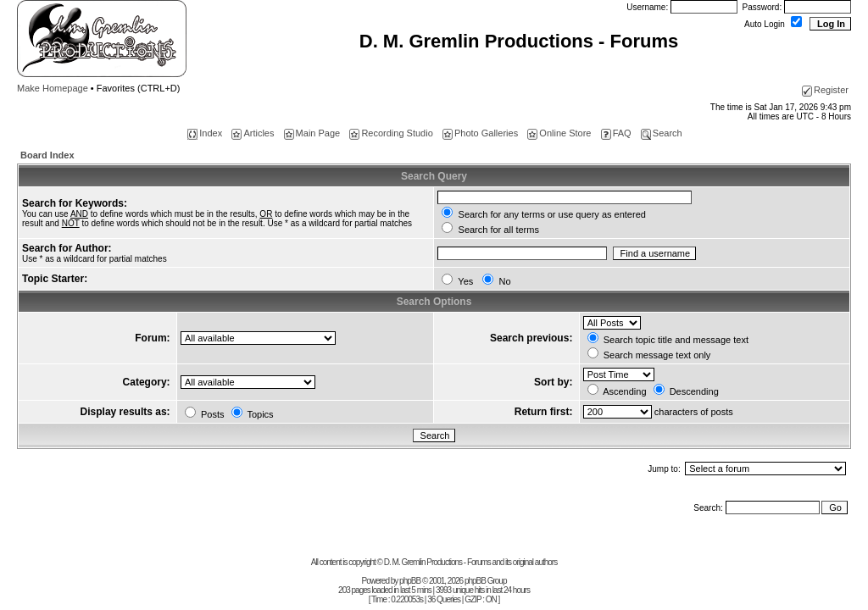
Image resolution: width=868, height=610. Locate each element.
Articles (253, 133)
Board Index (47, 155)
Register (825, 90)
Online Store (559, 133)
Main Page (312, 133)
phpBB (410, 581)
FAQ (616, 133)
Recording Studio (391, 133)
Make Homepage (53, 88)
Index (205, 133)
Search (662, 133)
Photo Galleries (480, 133)
